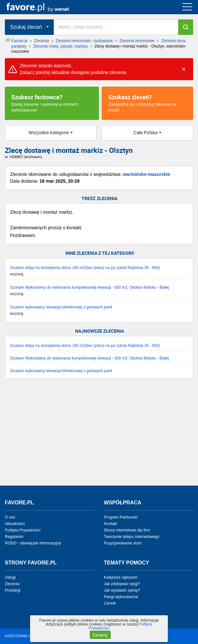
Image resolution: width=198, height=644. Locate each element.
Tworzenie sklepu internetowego (132, 537)
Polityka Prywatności (23, 530)
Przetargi (13, 590)
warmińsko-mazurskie (147, 174)
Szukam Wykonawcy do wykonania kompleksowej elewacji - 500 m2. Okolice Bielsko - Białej (89, 287)
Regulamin (14, 537)
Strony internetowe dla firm (127, 530)
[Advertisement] (99, 435)
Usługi (10, 577)
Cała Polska (145, 133)
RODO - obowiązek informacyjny (33, 543)
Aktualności (15, 524)
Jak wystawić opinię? (122, 590)
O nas (10, 517)
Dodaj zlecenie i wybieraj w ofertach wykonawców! (52, 103)
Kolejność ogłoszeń (121, 577)
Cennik (110, 603)
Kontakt (110, 524)
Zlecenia (12, 584)
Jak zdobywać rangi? (122, 584)
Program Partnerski (121, 517)
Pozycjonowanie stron (123, 543)
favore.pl (45, 7)
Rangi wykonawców (121, 597)
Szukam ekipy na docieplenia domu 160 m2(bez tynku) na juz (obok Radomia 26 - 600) (85, 268)
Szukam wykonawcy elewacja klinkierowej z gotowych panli (61, 307)
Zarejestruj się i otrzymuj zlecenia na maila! (147, 103)
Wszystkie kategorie (49, 133)
